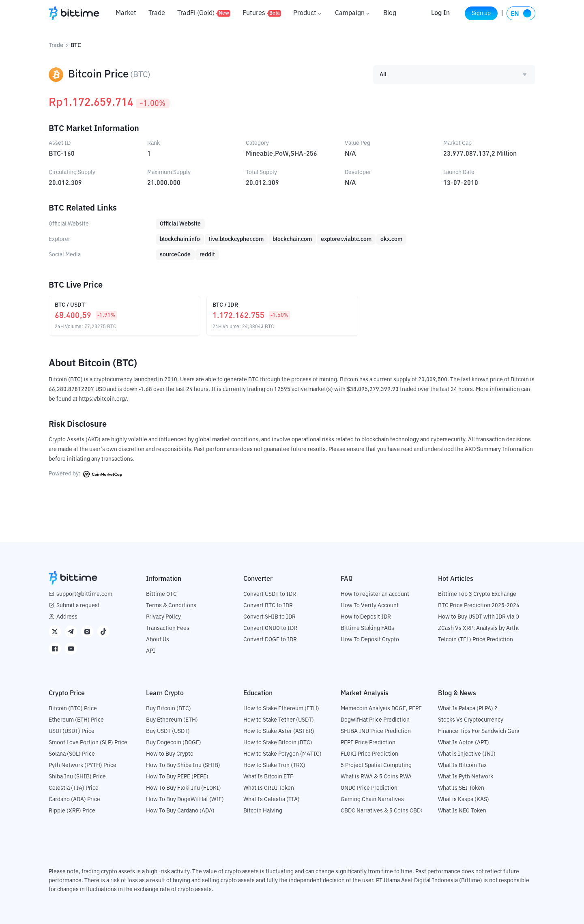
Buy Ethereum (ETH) (172, 720)
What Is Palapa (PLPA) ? (468, 708)
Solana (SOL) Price (72, 754)
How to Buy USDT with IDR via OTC (482, 617)
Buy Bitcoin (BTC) (169, 708)
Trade (157, 13)
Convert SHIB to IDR (269, 617)
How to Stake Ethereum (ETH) (281, 708)
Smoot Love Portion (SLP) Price (88, 742)
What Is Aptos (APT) (464, 742)
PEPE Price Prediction (368, 742)
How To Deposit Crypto (370, 639)
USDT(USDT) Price (72, 731)
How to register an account (375, 594)
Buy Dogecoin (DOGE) (174, 742)
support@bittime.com (84, 594)
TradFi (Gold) (204, 13)
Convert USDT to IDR (270, 594)
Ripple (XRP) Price (72, 810)
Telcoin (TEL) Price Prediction (476, 639)
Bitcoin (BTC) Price (73, 708)
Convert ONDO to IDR (270, 628)
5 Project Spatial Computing (376, 765)
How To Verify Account (370, 605)
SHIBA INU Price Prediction (376, 731)
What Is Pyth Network (466, 776)
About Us (158, 639)
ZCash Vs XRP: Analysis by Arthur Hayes (489, 628)
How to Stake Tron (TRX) (274, 765)
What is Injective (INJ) (467, 754)
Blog (390, 13)
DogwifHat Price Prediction (375, 720)
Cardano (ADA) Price (74, 799)
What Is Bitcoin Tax (462, 765)
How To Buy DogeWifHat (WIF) (185, 799)
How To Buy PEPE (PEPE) (177, 776)
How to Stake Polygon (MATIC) (282, 754)
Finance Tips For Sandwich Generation (487, 731)
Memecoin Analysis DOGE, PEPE (381, 708)
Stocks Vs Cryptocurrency (471, 720)
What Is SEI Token (461, 788)
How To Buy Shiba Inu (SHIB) (183, 765)
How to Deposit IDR (366, 617)
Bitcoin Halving (263, 810)
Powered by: (85, 474)
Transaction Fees (168, 628)
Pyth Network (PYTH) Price (83, 765)
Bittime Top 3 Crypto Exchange (477, 594)
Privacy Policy (163, 617)
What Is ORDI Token (269, 788)
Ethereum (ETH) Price (76, 720)
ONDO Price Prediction (369, 788)
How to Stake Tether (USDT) (279, 720)
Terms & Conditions (171, 605)
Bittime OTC (161, 594)
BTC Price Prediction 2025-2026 (479, 605)
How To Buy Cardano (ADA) (180, 810)
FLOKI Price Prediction (369, 754)
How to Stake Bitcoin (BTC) (278, 742)
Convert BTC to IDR (268, 605)
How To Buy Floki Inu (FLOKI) (184, 788)
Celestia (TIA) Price (74, 788)
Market (126, 13)
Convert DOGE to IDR (270, 639)
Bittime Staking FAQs (367, 628)
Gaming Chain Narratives (372, 799)
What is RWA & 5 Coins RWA (376, 776)
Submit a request (78, 605)
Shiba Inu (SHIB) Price (77, 776)
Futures (262, 13)
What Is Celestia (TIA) (272, 799)
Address (67, 617)
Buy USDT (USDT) (168, 731)
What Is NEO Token (462, 810)
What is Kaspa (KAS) (464, 799)
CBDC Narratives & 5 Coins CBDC (382, 810)
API (151, 651)
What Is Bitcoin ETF (268, 776)
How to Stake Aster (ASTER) (279, 731)
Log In (431, 13)
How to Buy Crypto (170, 754)
